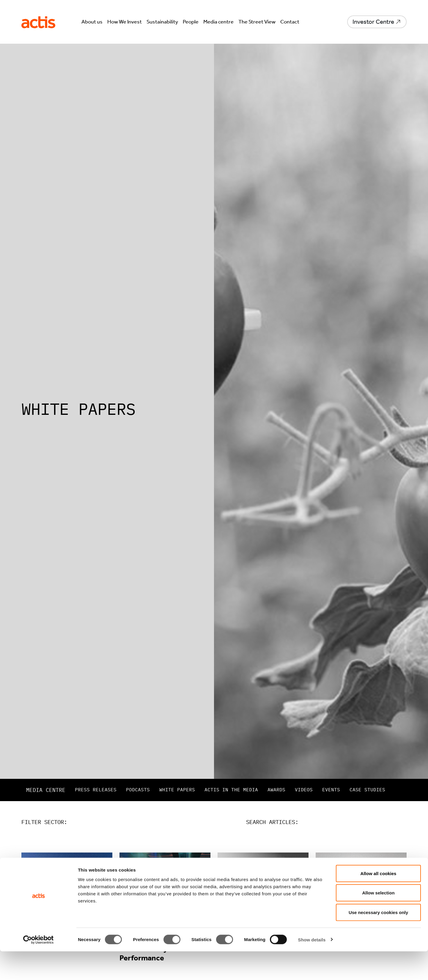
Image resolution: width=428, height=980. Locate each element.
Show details (312, 968)
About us (92, 22)
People (191, 22)
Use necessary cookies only (378, 941)
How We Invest (125, 22)
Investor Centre (373, 22)
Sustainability (162, 22)
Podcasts (138, 790)
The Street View (257, 22)
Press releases (96, 790)
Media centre (218, 22)
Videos (304, 790)
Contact (290, 22)
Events (331, 790)
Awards (276, 790)
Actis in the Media (231, 790)
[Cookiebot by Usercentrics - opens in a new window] (38, 968)
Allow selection (378, 922)
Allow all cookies (379, 902)
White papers (177, 790)
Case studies (367, 790)
